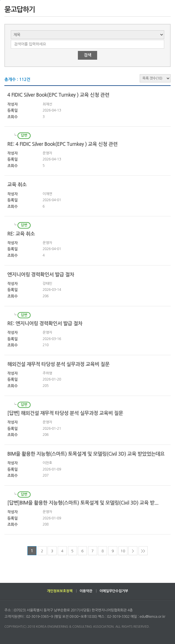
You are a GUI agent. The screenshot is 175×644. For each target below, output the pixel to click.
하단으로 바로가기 (0, 0)
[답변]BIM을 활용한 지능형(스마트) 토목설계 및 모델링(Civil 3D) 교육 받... (83, 503)
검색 (87, 55)
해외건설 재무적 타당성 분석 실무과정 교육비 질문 (58, 364)
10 (123, 551)
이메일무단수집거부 (114, 591)
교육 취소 (17, 185)
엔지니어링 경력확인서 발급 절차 (41, 275)
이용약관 (86, 591)
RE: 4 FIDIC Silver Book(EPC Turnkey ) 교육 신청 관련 (62, 144)
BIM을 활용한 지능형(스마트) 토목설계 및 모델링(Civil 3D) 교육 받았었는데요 (86, 454)
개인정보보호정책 (60, 591)
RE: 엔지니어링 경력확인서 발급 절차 (45, 324)
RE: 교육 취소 (21, 234)
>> (143, 551)
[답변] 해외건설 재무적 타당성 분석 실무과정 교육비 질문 (65, 413)
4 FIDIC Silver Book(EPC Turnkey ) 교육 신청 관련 (58, 95)
